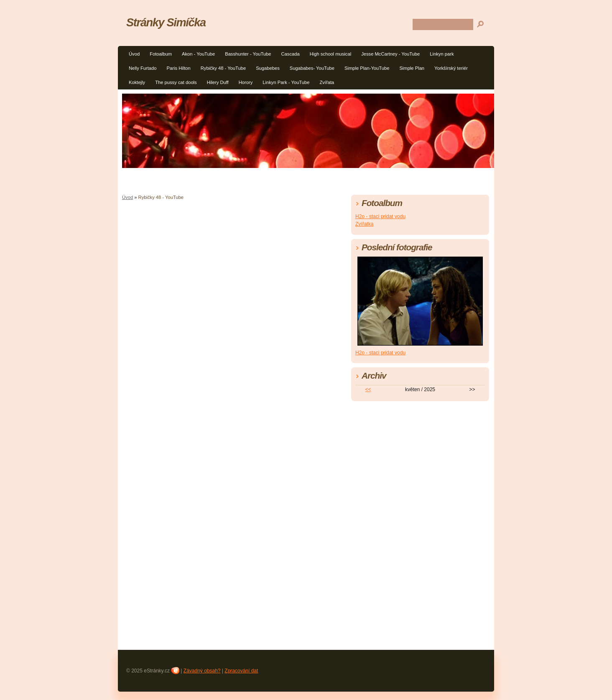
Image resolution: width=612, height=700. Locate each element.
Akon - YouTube (198, 54)
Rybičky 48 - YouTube (223, 68)
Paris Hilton (179, 68)
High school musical (331, 54)
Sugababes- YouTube (312, 68)
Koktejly (137, 82)
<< (368, 389)
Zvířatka (364, 224)
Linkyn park (442, 54)
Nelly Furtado (143, 68)
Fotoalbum (161, 54)
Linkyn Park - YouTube (286, 82)
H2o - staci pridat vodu (380, 216)
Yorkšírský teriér (451, 68)
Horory (246, 82)
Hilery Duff (218, 82)
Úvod (134, 54)
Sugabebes (268, 68)
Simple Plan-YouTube (367, 68)
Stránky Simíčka (166, 22)
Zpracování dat (241, 671)
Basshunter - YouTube (248, 54)
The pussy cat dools (176, 82)
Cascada (290, 54)
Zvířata (327, 82)
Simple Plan (412, 68)
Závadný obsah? (202, 671)
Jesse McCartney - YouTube (390, 54)
